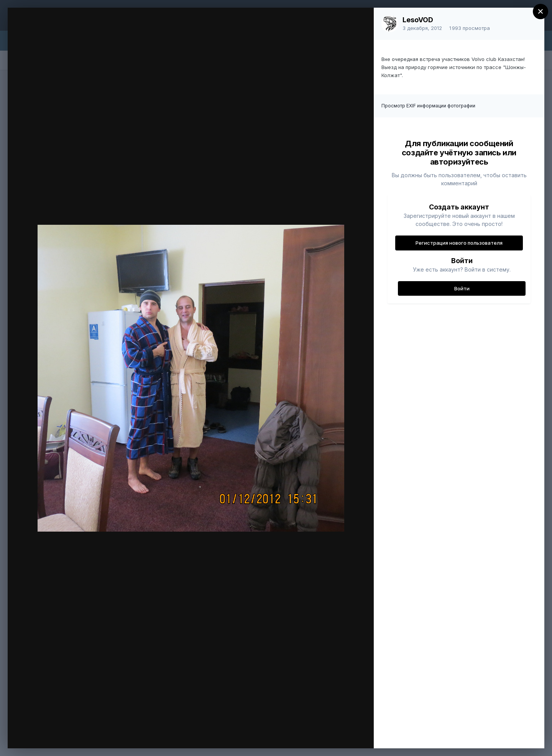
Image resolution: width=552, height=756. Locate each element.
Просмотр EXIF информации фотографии (428, 106)
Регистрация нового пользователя (459, 243)
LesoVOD (418, 20)
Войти (462, 288)
